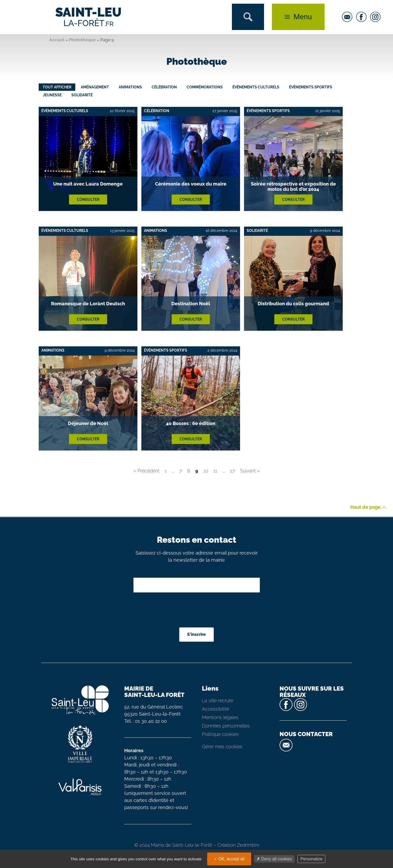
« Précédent (146, 471)
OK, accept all (229, 859)
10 (206, 471)
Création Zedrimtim (238, 845)
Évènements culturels (256, 87)
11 (215, 471)
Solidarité (82, 95)
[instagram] (377, 17)
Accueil (57, 40)
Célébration (164, 87)
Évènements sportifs (311, 87)
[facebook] (363, 17)
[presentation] (197, 611)
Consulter (88, 199)
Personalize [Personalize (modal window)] (311, 859)
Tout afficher (57, 87)
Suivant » (250, 471)
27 (232, 471)
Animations (130, 87)
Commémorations (205, 87)
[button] (248, 17)
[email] (349, 17)
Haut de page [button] (368, 507)
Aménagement (95, 87)
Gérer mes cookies (222, 747)
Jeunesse (52, 95)
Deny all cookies (274, 859)
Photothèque (82, 40)
